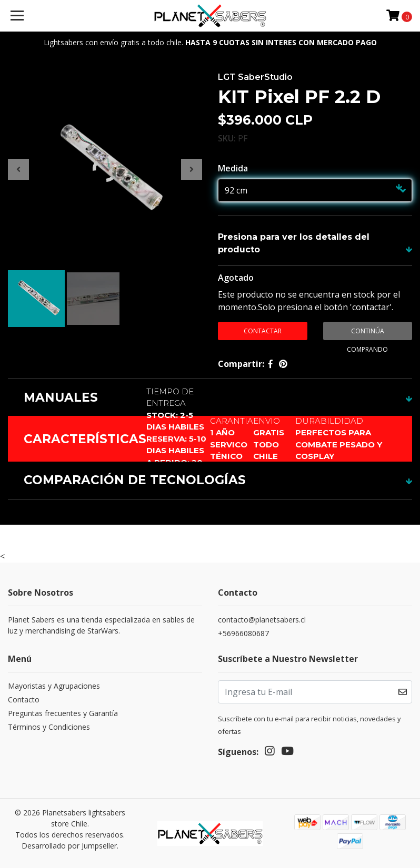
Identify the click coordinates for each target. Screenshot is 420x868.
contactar (263, 331)
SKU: (227, 138)
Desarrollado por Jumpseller (69, 846)
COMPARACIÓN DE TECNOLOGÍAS (135, 480)
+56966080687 (243, 633)
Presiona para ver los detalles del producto (294, 243)
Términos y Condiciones (49, 727)
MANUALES (61, 397)
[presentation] (18, 169)
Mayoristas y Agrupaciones (54, 686)
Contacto (24, 699)
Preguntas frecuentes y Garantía (63, 713)
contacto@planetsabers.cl (262, 620)
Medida (233, 168)
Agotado (236, 278)
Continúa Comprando (367, 333)
